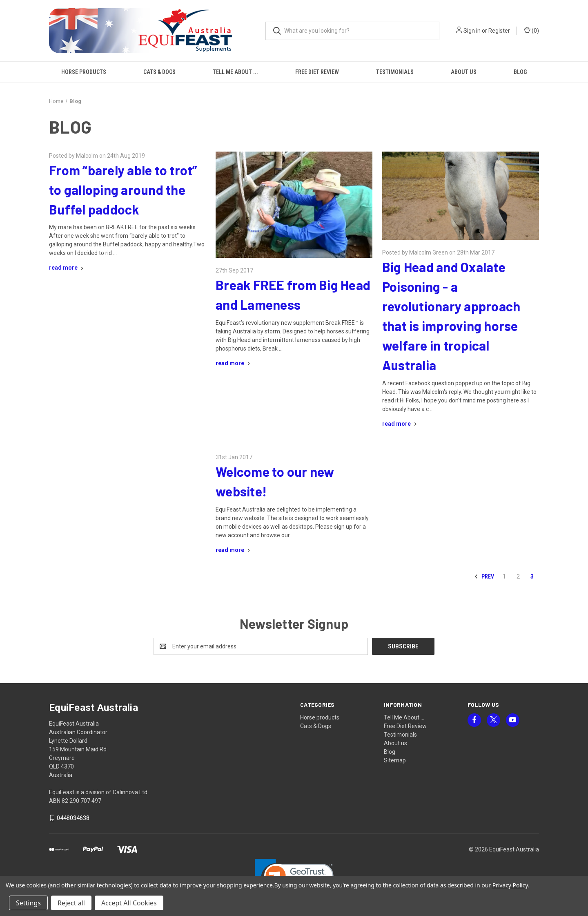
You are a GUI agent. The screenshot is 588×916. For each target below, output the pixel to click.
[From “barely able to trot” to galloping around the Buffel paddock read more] (67, 268)
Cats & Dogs (159, 72)
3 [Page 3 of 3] (532, 576)
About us (464, 72)
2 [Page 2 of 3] (518, 576)
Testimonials (395, 72)
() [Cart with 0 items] (531, 30)
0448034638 (73, 818)
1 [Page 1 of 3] (504, 576)
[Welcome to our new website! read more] (234, 550)
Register (499, 31)
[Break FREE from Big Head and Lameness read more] (234, 363)
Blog (520, 72)
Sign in (472, 31)
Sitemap (395, 760)
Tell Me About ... (235, 72)
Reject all (71, 903)
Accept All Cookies (129, 903)
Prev (484, 576)
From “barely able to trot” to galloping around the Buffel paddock (123, 190)
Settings (28, 903)
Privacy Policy (510, 885)
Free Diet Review (317, 72)
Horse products (84, 72)
